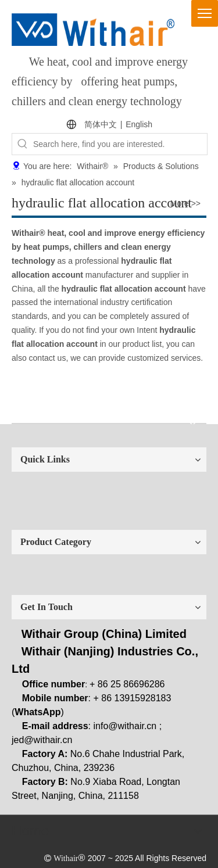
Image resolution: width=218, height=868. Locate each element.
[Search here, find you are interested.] (120, 144)
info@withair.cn (125, 726)
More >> (185, 203)
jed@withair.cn (42, 740)
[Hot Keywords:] (23, 144)
